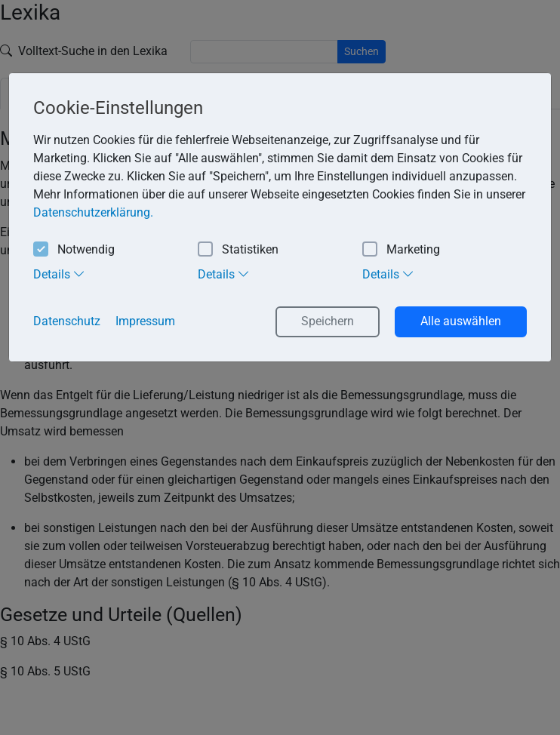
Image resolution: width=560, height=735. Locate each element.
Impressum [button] (145, 321)
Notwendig (74, 250)
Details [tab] (59, 274)
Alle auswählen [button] (461, 321)
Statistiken (238, 250)
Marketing (401, 250)
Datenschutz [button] (67, 321)
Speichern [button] (328, 321)
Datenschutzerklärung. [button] (93, 212)
